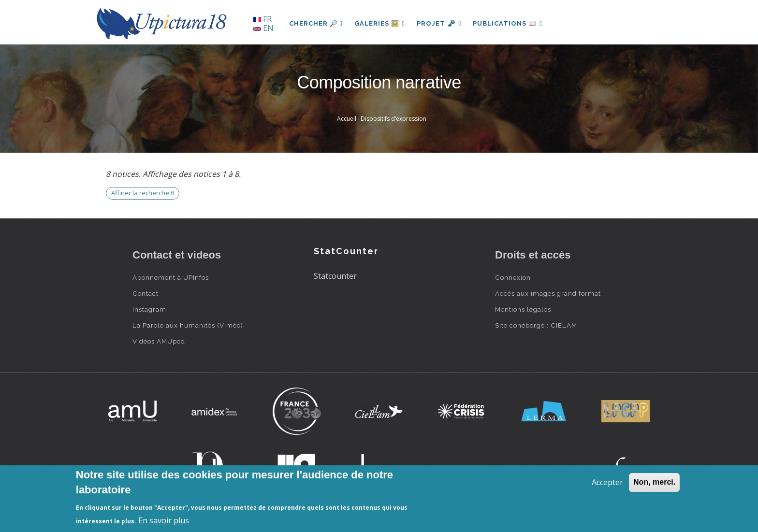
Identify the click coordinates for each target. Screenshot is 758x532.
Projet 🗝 (439, 23)
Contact (146, 293)
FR (262, 19)
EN (263, 28)
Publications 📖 (508, 23)
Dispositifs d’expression (394, 119)
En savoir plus (164, 520)
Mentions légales (523, 309)
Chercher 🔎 (316, 23)
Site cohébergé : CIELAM (536, 325)
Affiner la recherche (143, 193)
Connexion (513, 277)
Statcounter (335, 276)
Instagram (149, 309)
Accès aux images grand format (548, 293)
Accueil (347, 119)
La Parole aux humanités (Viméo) (188, 325)
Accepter (607, 482)
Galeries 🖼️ (380, 23)
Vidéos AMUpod (159, 341)
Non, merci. (654, 482)
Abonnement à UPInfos (171, 277)
